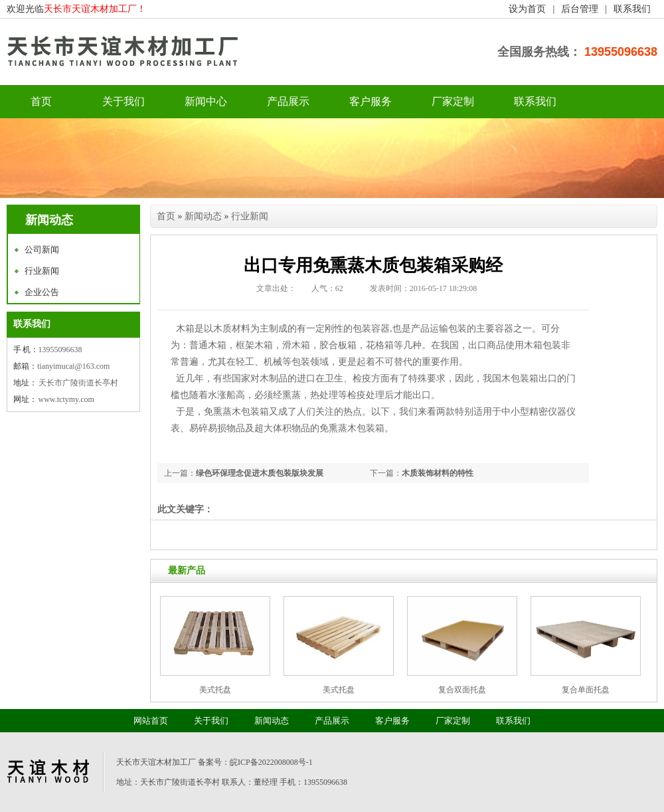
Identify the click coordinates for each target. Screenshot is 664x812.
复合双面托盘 (462, 690)
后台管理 (580, 9)
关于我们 (124, 101)
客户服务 (371, 101)
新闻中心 (206, 101)
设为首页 (527, 9)
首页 (166, 216)
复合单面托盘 (586, 690)
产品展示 (288, 101)
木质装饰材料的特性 (438, 473)
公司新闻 (42, 250)
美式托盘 (215, 690)
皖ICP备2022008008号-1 (271, 762)
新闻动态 (203, 216)
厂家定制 (453, 101)
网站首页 (151, 721)
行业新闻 (42, 271)
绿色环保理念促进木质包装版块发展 (260, 473)
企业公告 (42, 292)
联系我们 (632, 9)
